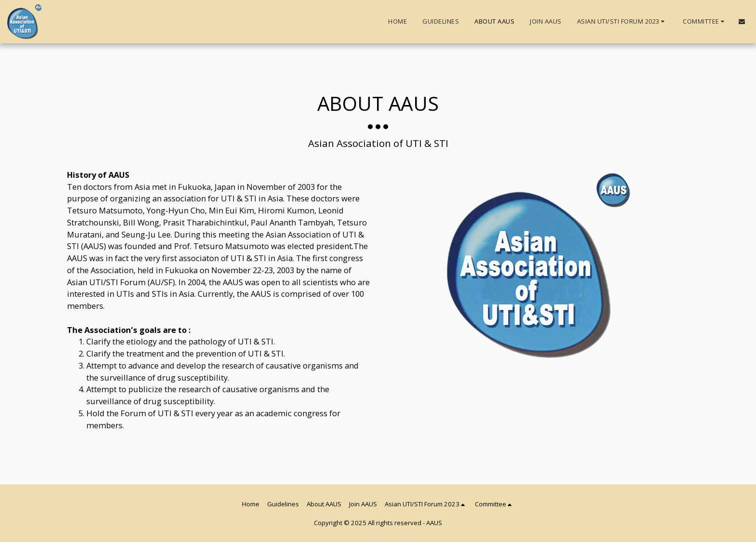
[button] (622, 22)
